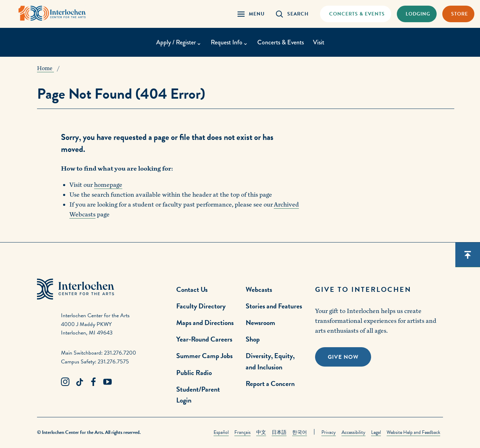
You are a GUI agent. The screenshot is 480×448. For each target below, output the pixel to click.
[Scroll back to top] (468, 255)
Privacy (329, 432)
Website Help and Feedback (413, 432)
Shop (253, 339)
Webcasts (259, 289)
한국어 (300, 432)
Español (221, 432)
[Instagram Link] (65, 382)
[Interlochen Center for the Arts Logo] (52, 13)
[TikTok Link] (79, 382)
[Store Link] (458, 14)
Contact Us (192, 289)
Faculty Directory (201, 306)
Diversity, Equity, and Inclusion (270, 361)
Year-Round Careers (204, 339)
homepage (108, 185)
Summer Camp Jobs (204, 356)
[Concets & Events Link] (355, 14)
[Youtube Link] (107, 382)
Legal (376, 432)
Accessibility (353, 432)
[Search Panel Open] (292, 14)
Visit (319, 42)
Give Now (343, 357)
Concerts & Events (281, 42)
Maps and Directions (205, 323)
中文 (261, 432)
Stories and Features (274, 306)
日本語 (279, 432)
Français (242, 432)
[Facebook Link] (93, 382)
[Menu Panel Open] (251, 14)
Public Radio (194, 373)
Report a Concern (270, 383)
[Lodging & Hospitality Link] (417, 14)
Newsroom (260, 323)
